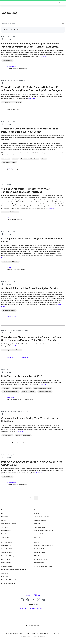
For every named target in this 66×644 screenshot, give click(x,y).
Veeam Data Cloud (7, 552)
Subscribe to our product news (32, 609)
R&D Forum (38, 537)
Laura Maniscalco (12, 67)
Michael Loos (10, 441)
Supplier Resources (40, 637)
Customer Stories (40, 563)
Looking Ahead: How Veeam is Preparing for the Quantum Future (32, 240)
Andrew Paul (25, 357)
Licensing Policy (25, 637)
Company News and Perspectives (12, 102)
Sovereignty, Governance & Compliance (14, 570)
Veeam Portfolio (6, 545)
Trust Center (5, 537)
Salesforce (5, 573)
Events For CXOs (39, 549)
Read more (42, 57)
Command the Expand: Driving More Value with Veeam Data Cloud (30, 420)
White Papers (39, 556)
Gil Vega (9, 268)
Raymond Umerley (12, 316)
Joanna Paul (10, 357)
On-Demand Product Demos (43, 566)
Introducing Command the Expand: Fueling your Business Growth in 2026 (32, 463)
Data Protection (6, 559)
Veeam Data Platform (8, 549)
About (3, 513)
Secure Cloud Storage (8, 556)
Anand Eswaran (11, 108)
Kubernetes (5, 576)
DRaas (44, 159)
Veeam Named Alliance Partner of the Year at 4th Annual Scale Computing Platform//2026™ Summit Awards (32, 339)
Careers (4, 520)
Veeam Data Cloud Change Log (44, 530)
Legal (55, 633)
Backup (15, 159)
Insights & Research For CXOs (44, 545)
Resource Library (40, 552)
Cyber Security (6, 563)
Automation (6, 159)
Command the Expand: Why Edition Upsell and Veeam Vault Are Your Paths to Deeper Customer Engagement (30, 45)
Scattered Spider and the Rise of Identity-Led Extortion (31, 288)
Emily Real (9, 218)
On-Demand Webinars (41, 559)
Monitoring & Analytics (28, 392)
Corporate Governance (9, 524)
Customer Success (40, 520)
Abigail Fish (10, 168)
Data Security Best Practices (10, 212)
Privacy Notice (31, 633)
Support (37, 513)
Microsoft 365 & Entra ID (9, 580)
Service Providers (7, 61)
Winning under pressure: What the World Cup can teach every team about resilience (26, 190)
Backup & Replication (8, 583)
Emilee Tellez (10, 397)
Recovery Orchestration (9, 162)
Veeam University (40, 527)
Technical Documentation (42, 517)
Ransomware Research (9, 310)
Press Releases (6, 530)
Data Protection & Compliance (30, 159)
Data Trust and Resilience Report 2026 (22, 376)
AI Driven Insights (7, 566)
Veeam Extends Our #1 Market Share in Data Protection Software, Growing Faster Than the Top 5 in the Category (32, 89)
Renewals (37, 524)
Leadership (5, 517)
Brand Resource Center (9, 534)
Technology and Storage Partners (12, 350)
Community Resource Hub (42, 534)
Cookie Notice (44, 633)
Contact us (5, 527)
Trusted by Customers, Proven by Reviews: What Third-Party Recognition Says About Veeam (30, 130)
